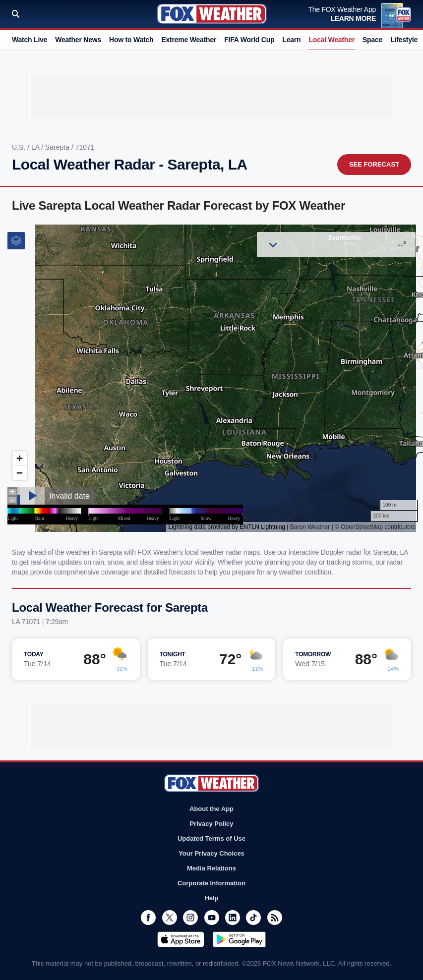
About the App (211, 809)
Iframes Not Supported (211, 378)
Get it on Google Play (239, 939)
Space (372, 40)
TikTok (253, 918)
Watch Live (30, 40)
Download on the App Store (181, 939)
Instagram (190, 918)
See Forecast (374, 164)
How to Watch (131, 40)
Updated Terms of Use (211, 838)
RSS (275, 918)
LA (36, 147)
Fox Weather (212, 14)
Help (211, 898)
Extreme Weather (189, 40)
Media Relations (211, 868)
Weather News (78, 40)
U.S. (20, 147)
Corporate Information (211, 883)
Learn (291, 40)
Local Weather (332, 40)
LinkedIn (233, 918)
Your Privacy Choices (211, 853)
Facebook (148, 918)
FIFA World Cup (249, 40)
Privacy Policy (211, 824)
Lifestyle (404, 40)
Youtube (212, 918)
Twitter (170, 918)
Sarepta (58, 147)
